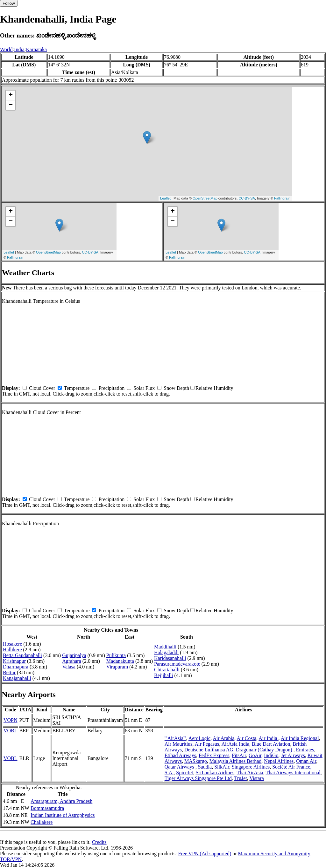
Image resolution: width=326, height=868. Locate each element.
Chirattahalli (167, 670)
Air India (268, 738)
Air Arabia (223, 738)
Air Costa (246, 738)
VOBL (11, 758)
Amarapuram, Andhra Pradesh (61, 801)
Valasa (69, 667)
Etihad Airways (180, 755)
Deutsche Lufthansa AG (209, 750)
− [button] (11, 105)
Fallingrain (282, 198)
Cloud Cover (42, 388)
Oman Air (306, 761)
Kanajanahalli (17, 678)
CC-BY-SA (247, 198)
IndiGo (271, 755)
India (19, 49)
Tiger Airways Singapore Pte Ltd (198, 778)
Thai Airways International (293, 773)
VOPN (11, 720)
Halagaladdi (166, 652)
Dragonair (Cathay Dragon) (265, 750)
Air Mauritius (179, 744)
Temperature (77, 388)
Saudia (205, 767)
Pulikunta (116, 655)
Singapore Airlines (251, 767)
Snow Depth (176, 388)
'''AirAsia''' (175, 738)
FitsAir (239, 755)
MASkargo (196, 761)
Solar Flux (144, 388)
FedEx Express (214, 755)
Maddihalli (165, 647)
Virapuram (117, 667)
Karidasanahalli (170, 658)
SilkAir (222, 767)
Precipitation (111, 388)
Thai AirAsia (250, 773)
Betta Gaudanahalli (22, 655)
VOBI (10, 731)
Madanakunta (120, 661)
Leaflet (165, 198)
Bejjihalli (164, 675)
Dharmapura (16, 667)
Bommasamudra (47, 808)
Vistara (256, 778)
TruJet (240, 778)
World (6, 49)
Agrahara (72, 661)
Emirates (305, 750)
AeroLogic (199, 738)
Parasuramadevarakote (177, 664)
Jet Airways (293, 755)
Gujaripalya (74, 655)
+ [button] (11, 95)
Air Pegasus (207, 744)
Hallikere (12, 650)
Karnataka (36, 49)
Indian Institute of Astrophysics (63, 815)
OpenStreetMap (205, 198)
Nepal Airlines (279, 761)
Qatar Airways (180, 767)
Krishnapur (14, 661)
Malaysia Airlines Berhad (236, 761)
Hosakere (12, 644)
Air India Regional (300, 738)
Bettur (9, 672)
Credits (99, 842)
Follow (9, 3)
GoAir (255, 755)
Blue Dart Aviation (271, 744)
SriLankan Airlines (215, 773)
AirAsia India (235, 744)
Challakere (42, 822)
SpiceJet (184, 773)
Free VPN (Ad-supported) (205, 854)
